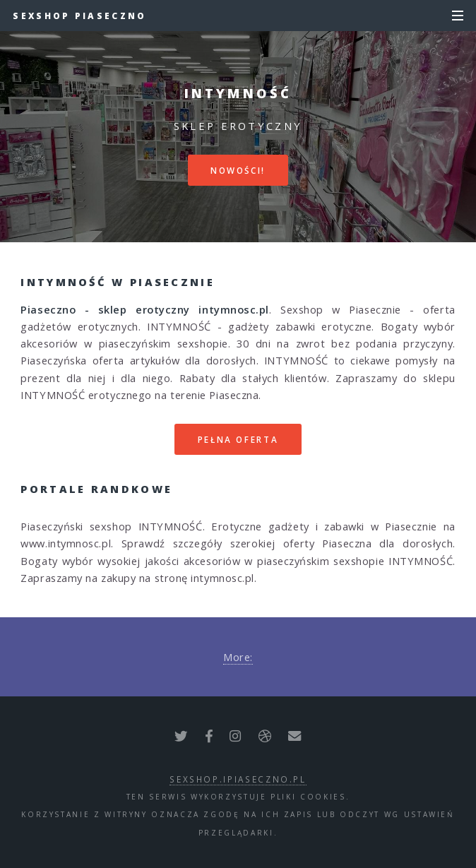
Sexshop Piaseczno (79, 16)
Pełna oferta (238, 439)
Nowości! (238, 170)
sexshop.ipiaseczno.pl (238, 779)
